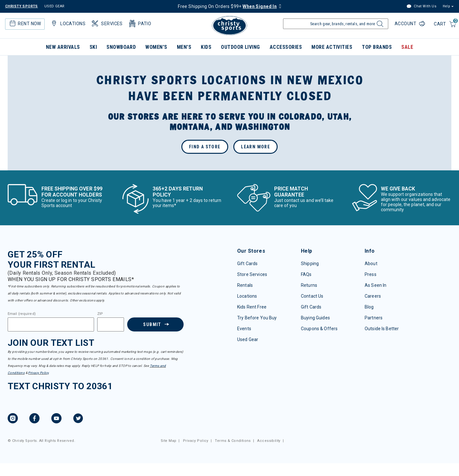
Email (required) (22, 314)
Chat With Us (421, 7)
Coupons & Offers (319, 329)
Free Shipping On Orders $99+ (227, 6)
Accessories (286, 47)
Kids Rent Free (252, 307)
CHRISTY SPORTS (22, 6)
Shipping (310, 264)
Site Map (168, 441)
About (371, 264)
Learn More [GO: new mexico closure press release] (255, 147)
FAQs (306, 274)
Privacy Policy (38, 373)
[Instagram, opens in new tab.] (13, 419)
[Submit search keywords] (379, 26)
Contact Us (312, 296)
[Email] (51, 324)
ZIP (100, 314)
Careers (373, 296)
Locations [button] (68, 24)
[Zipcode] (111, 324)
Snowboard (121, 47)
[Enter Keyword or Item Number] (336, 24)
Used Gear (248, 339)
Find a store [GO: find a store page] (205, 147)
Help (446, 6)
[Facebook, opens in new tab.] (34, 419)
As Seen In (375, 285)
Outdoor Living (240, 47)
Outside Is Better (382, 329)
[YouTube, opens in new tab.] (56, 419)
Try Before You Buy (257, 318)
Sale (407, 47)
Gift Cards (247, 264)
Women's (156, 47)
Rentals (245, 285)
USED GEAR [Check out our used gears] (55, 6)
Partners (374, 318)
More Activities (332, 47)
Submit (152, 324)
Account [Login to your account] (406, 24)
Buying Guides (315, 318)
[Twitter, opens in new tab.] (78, 419)
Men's (184, 47)
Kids (206, 47)
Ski (93, 47)
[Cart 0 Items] (445, 24)
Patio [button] (140, 24)
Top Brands (377, 47)
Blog (369, 307)
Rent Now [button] (25, 24)
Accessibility (269, 441)
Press (371, 274)
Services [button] (107, 24)
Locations (247, 296)
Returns (309, 285)
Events (244, 329)
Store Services (252, 274)
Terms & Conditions (233, 441)
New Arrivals (63, 47)
